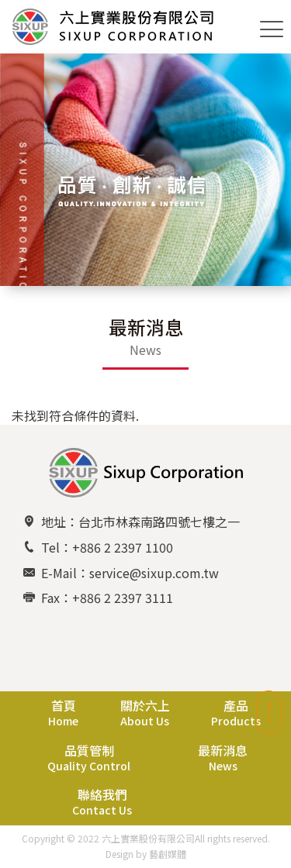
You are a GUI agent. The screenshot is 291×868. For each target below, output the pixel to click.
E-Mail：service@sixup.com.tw (130, 573)
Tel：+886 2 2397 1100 (107, 547)
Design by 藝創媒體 (146, 854)
